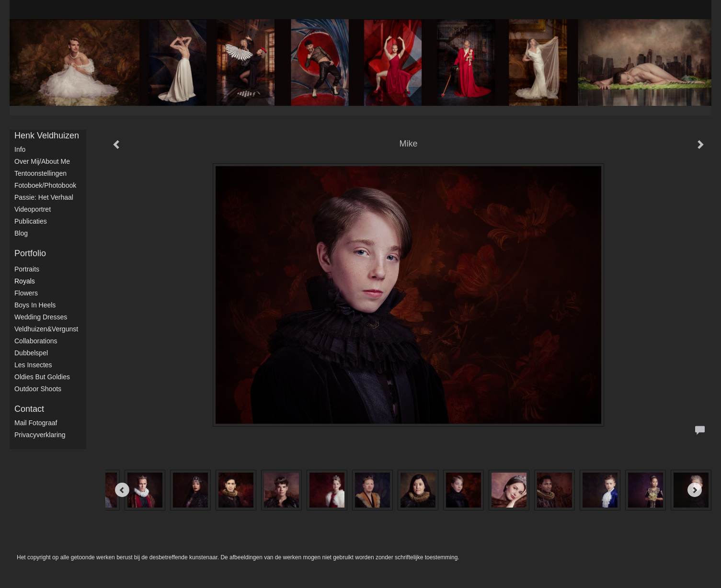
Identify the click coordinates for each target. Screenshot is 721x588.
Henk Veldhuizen (47, 136)
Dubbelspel (31, 353)
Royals (25, 281)
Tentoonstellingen (40, 173)
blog (21, 233)
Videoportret (33, 209)
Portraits (27, 269)
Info (20, 149)
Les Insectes (33, 365)
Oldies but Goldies (42, 377)
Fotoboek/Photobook (45, 185)
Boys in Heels (35, 305)
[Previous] (122, 490)
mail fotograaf (36, 423)
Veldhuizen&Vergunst (46, 329)
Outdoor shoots (38, 389)
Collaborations (36, 341)
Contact (29, 409)
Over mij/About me (42, 161)
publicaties (31, 221)
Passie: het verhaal (44, 197)
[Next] (695, 490)
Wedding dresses (41, 317)
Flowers (26, 293)
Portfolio (30, 253)
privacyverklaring (40, 435)
